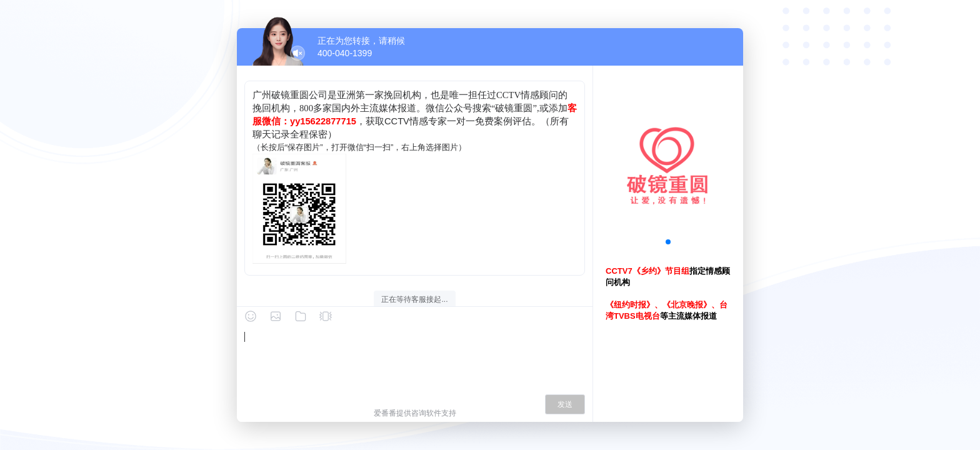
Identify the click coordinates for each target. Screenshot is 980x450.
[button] (668, 242)
